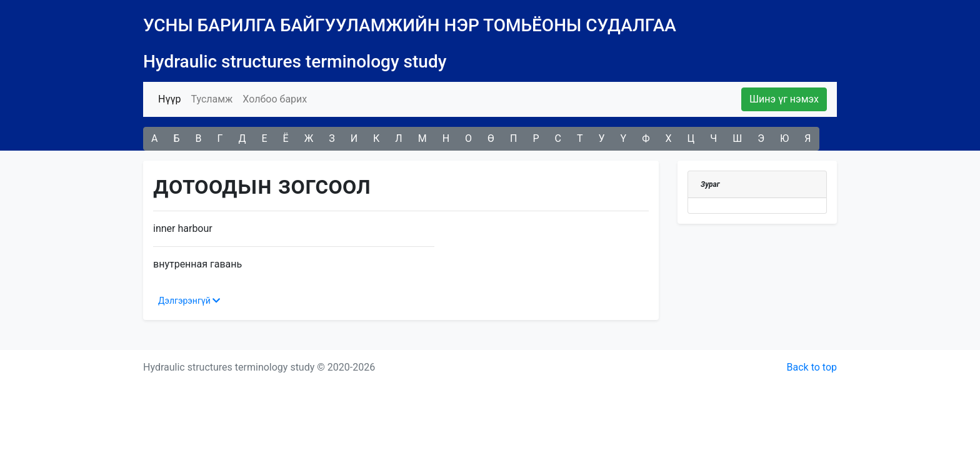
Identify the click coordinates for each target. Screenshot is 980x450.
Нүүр (172, 98)
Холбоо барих (275, 99)
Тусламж (212, 99)
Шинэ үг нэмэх (784, 99)
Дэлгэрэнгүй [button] (189, 301)
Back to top (812, 367)
